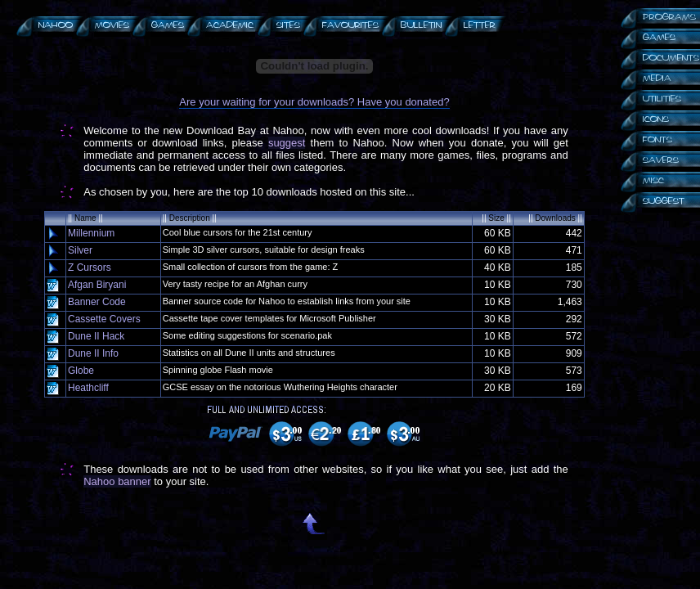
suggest (287, 143)
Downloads (555, 218)
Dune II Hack (96, 336)
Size (496, 218)
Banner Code (97, 302)
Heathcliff (88, 388)
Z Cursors (90, 268)
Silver (80, 250)
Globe (81, 371)
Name (85, 218)
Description (190, 218)
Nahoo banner (117, 481)
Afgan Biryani (97, 285)
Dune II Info (93, 353)
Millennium (91, 233)
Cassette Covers (104, 319)
